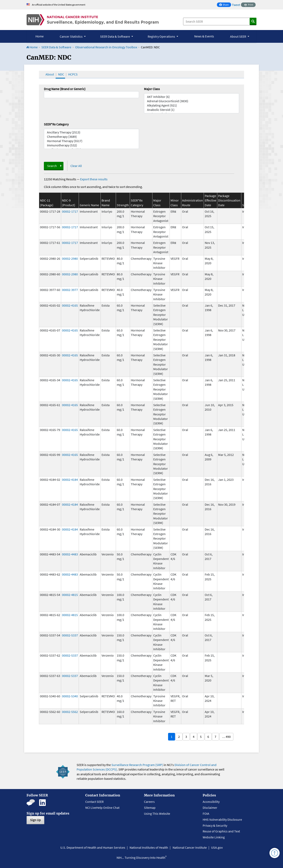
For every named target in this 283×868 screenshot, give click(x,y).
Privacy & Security (215, 825)
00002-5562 (70, 712)
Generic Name (89, 205)
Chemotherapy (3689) (91, 137)
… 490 (226, 737)
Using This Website (157, 814)
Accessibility (211, 802)
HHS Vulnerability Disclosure (222, 819)
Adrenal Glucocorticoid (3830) (192, 101)
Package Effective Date (210, 200)
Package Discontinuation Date (229, 200)
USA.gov (217, 847)
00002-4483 (70, 554)
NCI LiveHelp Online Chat (102, 808)
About (50, 74)
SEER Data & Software (56, 47)
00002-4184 (70, 480)
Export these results (94, 179)
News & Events (204, 36)
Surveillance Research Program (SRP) (137, 765)
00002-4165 (70, 305)
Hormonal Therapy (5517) (91, 141)
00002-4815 (70, 595)
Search (52, 166)
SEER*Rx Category (56, 124)
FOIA (206, 814)
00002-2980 (70, 258)
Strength (123, 205)
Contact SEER (94, 802)
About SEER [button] (238, 36)
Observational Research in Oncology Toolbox (106, 47)
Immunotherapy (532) (91, 145)
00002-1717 (70, 211)
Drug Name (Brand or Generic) (65, 89)
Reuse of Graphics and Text (221, 831)
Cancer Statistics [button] (71, 36)
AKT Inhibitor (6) (192, 97)
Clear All (76, 166)
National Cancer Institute (190, 847)
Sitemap (150, 808)
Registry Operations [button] (162, 36)
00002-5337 (70, 635)
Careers (149, 802)
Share (225, 5)
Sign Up (35, 820)
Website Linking (214, 837)
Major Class (152, 89)
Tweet (236, 5)
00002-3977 (70, 290)
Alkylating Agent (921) (192, 105)
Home (40, 36)
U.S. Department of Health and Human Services (93, 847)
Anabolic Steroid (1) (192, 110)
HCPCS (73, 74)
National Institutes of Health (149, 847)
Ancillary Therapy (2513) (91, 132)
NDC (61, 74)
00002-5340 (70, 696)
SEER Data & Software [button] (115, 36)
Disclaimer (210, 808)
